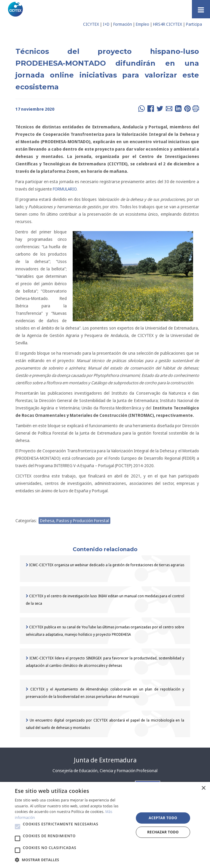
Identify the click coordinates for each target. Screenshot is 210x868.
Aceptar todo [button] (163, 818)
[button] (17, 827)
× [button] (203, 788)
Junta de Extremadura (105, 760)
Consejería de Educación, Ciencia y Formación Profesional (105, 771)
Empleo (143, 24)
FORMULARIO (65, 189)
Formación (123, 24)
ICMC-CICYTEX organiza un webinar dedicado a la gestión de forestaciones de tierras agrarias (105, 565)
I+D (106, 24)
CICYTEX (91, 24)
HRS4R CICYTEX (168, 24)
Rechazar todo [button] (163, 832)
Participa (194, 24)
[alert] (105, 825)
